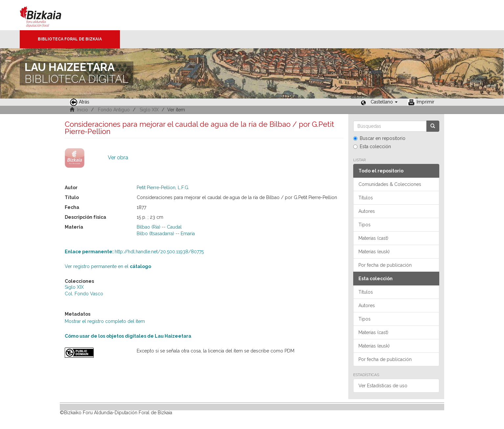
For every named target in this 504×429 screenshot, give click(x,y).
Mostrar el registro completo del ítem (105, 321)
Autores (367, 211)
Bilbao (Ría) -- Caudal (159, 227)
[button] (384, 102)
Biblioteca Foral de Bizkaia (70, 39)
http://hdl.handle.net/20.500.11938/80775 (134, 252)
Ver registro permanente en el (108, 266)
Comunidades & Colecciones (390, 184)
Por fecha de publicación (385, 265)
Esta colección (372, 147)
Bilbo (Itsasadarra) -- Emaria (166, 234)
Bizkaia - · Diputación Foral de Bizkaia (47, 15)
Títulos (366, 198)
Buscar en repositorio (379, 138)
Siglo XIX (149, 110)
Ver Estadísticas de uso (383, 386)
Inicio (82, 110)
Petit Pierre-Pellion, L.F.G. (163, 188)
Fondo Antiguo (114, 110)
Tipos (365, 225)
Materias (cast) (373, 238)
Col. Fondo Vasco (84, 294)
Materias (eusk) (374, 252)
